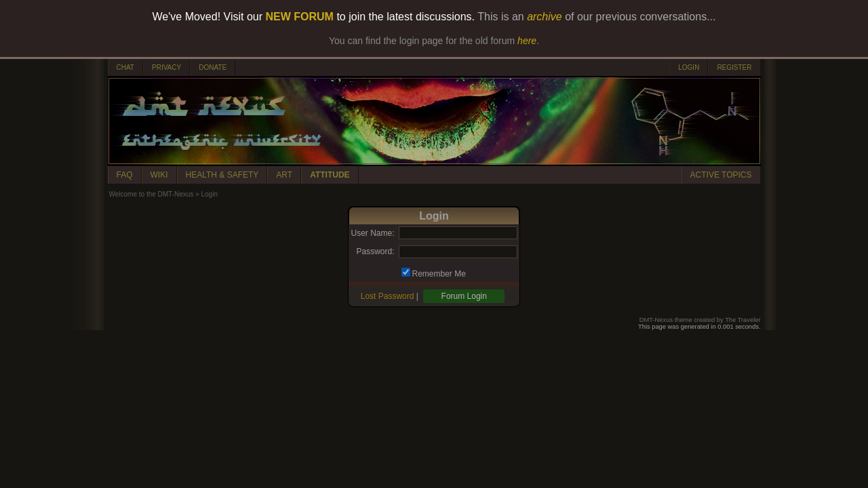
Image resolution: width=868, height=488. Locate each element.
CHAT (125, 67)
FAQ (125, 175)
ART (284, 175)
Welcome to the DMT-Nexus (152, 194)
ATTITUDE (330, 175)
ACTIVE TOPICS (721, 175)
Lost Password (388, 296)
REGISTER (734, 67)
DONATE (213, 67)
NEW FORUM (300, 17)
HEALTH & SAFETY (222, 175)
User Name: (372, 233)
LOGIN (689, 67)
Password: (375, 251)
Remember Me (439, 274)
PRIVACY (166, 67)
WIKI (159, 175)
